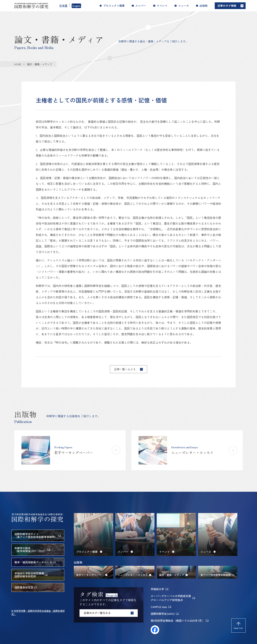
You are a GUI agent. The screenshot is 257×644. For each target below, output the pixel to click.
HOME (18, 64)
